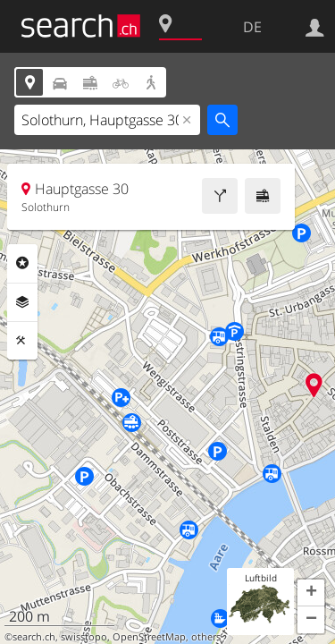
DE (252, 27)
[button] (311, 593)
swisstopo (84, 637)
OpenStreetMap (149, 637)
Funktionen (22, 341)
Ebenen (22, 302)
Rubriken (22, 263)
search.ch (34, 637)
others (206, 637)
